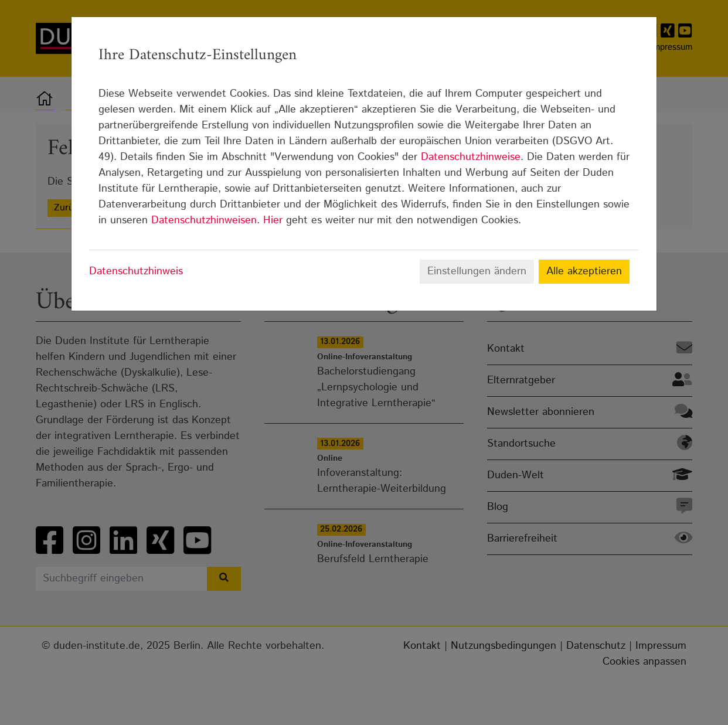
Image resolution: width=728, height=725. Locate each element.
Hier (273, 220)
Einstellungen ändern (477, 271)
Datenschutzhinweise (471, 157)
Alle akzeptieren (584, 271)
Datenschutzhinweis (136, 271)
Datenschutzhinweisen (204, 220)
